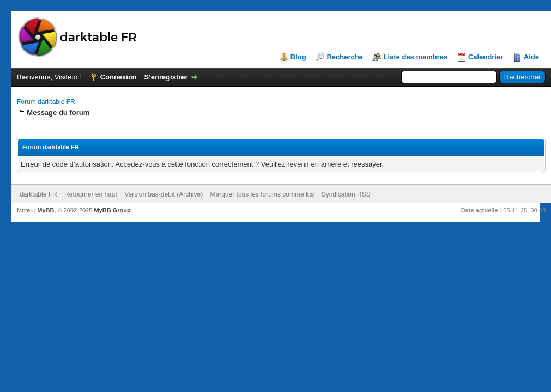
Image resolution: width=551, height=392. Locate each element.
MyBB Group (112, 210)
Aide (531, 57)
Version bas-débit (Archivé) (164, 194)
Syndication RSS (346, 194)
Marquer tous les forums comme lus (262, 194)
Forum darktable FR (46, 102)
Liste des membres (415, 57)
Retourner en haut (91, 194)
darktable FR (38, 194)
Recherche (344, 57)
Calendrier (486, 57)
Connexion (119, 77)
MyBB (46, 210)
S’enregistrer (166, 77)
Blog (298, 57)
